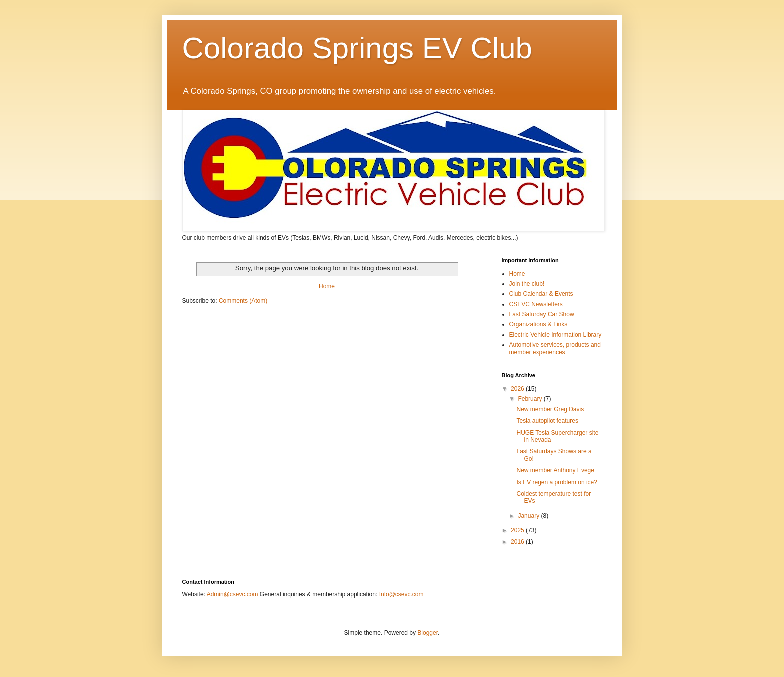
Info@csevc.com (402, 594)
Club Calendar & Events (541, 294)
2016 (518, 542)
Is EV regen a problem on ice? (557, 482)
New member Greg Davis (550, 409)
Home (327, 286)
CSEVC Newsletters (536, 304)
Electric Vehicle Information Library (556, 335)
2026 (518, 389)
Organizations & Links (539, 324)
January (529, 516)
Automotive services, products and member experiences (555, 348)
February (531, 399)
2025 (518, 530)
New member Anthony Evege (555, 470)
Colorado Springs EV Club (357, 48)
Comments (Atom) (243, 301)
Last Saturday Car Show (542, 314)
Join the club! (527, 284)
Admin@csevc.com (233, 594)
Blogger (428, 633)
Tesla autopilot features (547, 421)
